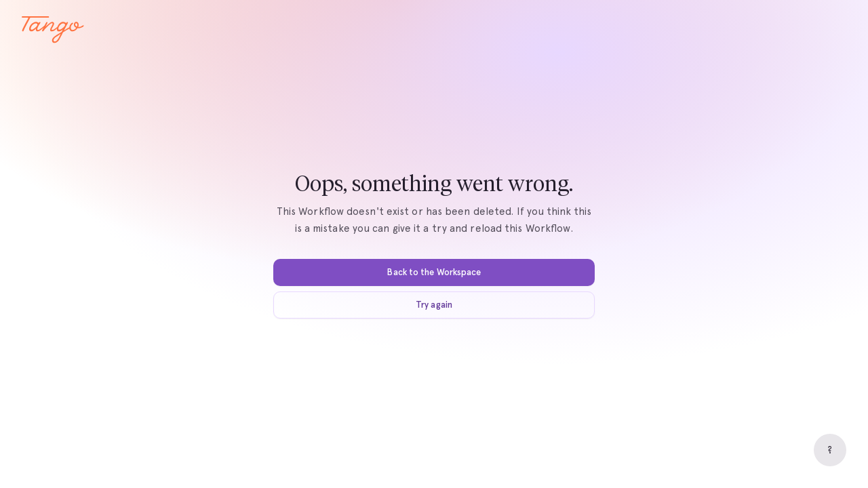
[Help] (830, 450)
